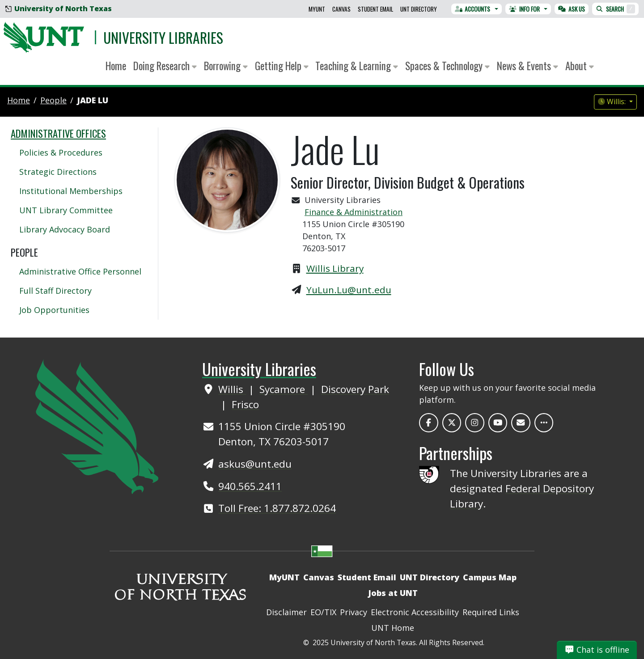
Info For (524, 9)
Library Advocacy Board (65, 229)
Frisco (245, 404)
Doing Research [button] (165, 66)
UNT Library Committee (66, 210)
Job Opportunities (54, 310)
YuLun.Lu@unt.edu (349, 290)
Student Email (375, 9)
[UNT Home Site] (97, 426)
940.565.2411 (250, 486)
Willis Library (335, 268)
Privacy (354, 612)
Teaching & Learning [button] (357, 66)
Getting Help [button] (282, 66)
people (53, 100)
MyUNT (317, 9)
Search (615, 9)
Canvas (341, 9)
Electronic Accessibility (415, 612)
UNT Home (393, 628)
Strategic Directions (58, 172)
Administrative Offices (58, 133)
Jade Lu (93, 100)
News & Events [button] (527, 66)
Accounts (473, 9)
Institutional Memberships (71, 191)
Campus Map (490, 577)
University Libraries (163, 37)
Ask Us (572, 9)
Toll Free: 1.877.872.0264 (277, 508)
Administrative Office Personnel (80, 271)
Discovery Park (355, 389)
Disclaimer (286, 612)
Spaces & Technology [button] (447, 66)
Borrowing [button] (226, 66)
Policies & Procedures (61, 152)
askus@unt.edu (255, 464)
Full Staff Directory (55, 291)
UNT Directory (419, 9)
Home (116, 66)
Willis (232, 389)
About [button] (580, 66)
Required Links (491, 612)
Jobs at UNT (393, 593)
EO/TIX (323, 612)
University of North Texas (59, 8)
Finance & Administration (354, 212)
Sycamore (284, 389)
